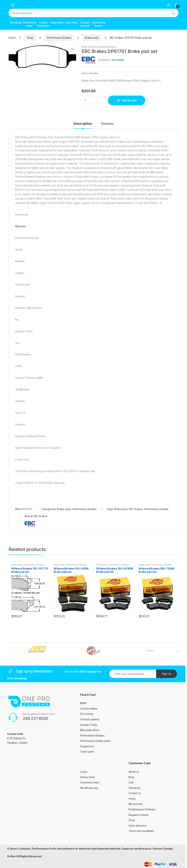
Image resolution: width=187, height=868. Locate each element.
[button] (73, 49)
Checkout (134, 788)
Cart (131, 782)
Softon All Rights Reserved (24, 856)
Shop (30, 38)
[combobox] (88, 13)
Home (12, 38)
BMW (83, 703)
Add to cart (129, 100)
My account (136, 804)
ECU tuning (16, 23)
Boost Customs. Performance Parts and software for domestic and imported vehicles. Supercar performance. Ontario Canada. (92, 849)
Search (173, 13)
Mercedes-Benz (90, 730)
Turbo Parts (71, 23)
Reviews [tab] (107, 124)
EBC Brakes (136, 509)
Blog (131, 777)
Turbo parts (87, 752)
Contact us (135, 793)
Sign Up (167, 674)
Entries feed (87, 777)
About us (134, 772)
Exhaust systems (90, 719)
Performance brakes (156, 509)
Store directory (138, 826)
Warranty (20, 226)
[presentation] (178, 651)
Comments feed (90, 782)
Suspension (57, 23)
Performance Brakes (99, 24)
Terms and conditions (141, 831)
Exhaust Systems (85, 24)
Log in (84, 772)
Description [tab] (83, 124)
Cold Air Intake (89, 709)
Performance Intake (29, 24)
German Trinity (89, 725)
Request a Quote (139, 815)
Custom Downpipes (43, 24)
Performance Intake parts (95, 741)
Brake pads (92, 38)
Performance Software (142, 809)
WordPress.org (89, 788)
